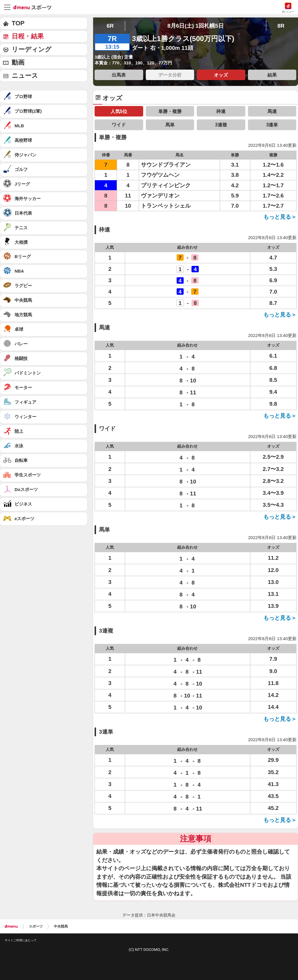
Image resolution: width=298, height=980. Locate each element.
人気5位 (119, 111)
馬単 (170, 125)
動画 (18, 62)
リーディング (32, 49)
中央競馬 (61, 926)
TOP (18, 23)
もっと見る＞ (280, 217)
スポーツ (36, 926)
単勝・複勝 (170, 111)
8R (281, 26)
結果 (272, 75)
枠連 (221, 111)
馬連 (272, 111)
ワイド (119, 125)
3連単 (272, 125)
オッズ (221, 75)
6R (110, 26)
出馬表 (119, 75)
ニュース (25, 76)
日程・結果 (28, 36)
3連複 (221, 125)
